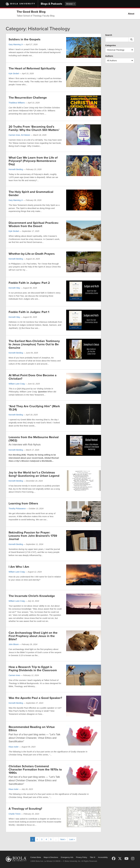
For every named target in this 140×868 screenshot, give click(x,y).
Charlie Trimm (15, 814)
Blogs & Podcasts (51, 4)
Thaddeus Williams (17, 103)
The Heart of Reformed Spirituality (32, 68)
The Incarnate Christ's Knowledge (32, 596)
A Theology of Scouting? (25, 809)
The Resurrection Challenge (28, 98)
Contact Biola (36, 857)
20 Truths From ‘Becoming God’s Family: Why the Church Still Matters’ (34, 128)
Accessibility (103, 857)
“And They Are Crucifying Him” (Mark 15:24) (34, 408)
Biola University (23, 4)
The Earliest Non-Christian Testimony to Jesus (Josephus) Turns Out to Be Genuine (34, 344)
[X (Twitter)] (120, 859)
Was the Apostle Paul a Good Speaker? (35, 698)
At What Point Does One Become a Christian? (33, 377)
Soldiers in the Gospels (25, 39)
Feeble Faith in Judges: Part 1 (29, 312)
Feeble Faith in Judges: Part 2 (29, 283)
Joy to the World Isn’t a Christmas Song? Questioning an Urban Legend (34, 474)
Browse (70, 4)
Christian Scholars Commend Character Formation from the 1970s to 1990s (35, 770)
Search (109, 35)
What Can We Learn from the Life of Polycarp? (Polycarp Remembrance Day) (33, 161)
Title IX (93, 857)
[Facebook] (114, 859)
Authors (109, 56)
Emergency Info (67, 857)
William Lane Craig (17, 384)
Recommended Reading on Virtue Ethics (32, 729)
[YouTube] (126, 859)
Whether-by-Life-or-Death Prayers (32, 254)
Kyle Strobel (14, 74)
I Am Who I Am (19, 567)
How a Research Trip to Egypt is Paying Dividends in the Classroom (33, 669)
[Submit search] (131, 39)
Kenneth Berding (16, 169)
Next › (63, 839)
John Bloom (14, 644)
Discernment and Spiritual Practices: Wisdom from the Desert (34, 224)
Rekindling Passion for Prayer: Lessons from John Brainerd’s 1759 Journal (33, 536)
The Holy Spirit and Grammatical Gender (31, 194)
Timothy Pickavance (17, 509)
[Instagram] (133, 859)
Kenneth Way (14, 288)
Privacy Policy (82, 857)
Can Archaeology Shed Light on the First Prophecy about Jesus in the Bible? (33, 636)
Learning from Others (23, 503)
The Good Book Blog (31, 12)
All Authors (121, 61)
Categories (111, 45)
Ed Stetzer (26, 135)
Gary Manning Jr (16, 44)
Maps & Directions (51, 857)
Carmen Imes (14, 135)
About (131, 14)
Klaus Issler (14, 747)
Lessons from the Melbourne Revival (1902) (34, 439)
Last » (72, 839)
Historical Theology (121, 50)
